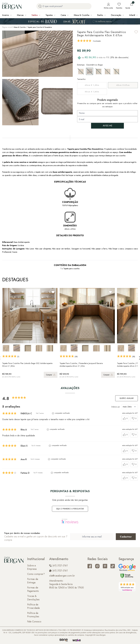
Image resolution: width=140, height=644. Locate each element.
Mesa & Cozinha (82, 15)
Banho (100, 15)
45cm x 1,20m (92, 85)
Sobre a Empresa (32, 567)
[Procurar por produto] (40, 6)
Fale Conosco (34, 622)
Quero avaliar (127, 398)
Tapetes (49, 15)
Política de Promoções (33, 615)
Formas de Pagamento (33, 589)
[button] (70, 102)
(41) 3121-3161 (58, 566)
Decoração (116, 15)
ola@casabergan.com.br (62, 576)
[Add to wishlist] (136, 32)
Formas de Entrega (33, 581)
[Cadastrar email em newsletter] (126, 537)
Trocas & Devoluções (33, 598)
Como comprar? (36, 574)
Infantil (132, 15)
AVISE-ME (108, 126)
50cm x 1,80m (92, 92)
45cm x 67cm (123, 85)
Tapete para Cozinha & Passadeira (40, 27)
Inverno (6, 15)
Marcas (20, 15)
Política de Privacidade (33, 606)
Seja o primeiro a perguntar (70, 509)
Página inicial (7, 27)
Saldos (35, 15)
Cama (63, 15)
